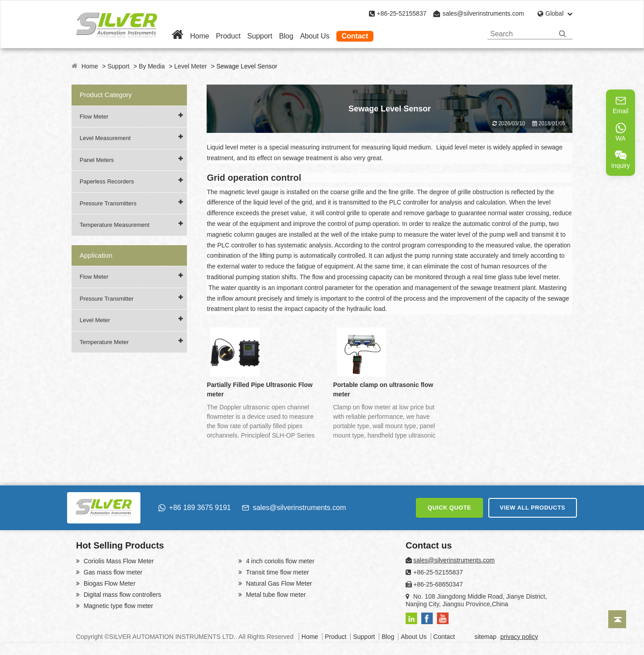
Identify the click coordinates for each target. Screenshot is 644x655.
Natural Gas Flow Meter (278, 583)
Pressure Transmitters (108, 203)
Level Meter (191, 66)
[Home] (178, 36)
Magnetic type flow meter (118, 606)
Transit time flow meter (277, 572)
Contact (355, 36)
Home (200, 36)
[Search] (562, 34)
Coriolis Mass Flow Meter (118, 561)
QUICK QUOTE (449, 508)
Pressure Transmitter (107, 299)
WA (621, 132)
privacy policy (519, 637)
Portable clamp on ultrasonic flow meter (383, 389)
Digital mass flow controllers (121, 595)
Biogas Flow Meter (109, 583)
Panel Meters (97, 160)
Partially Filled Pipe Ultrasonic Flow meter (260, 389)
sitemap (485, 637)
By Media (152, 66)
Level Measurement (105, 138)
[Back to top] (617, 619)
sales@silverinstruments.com (483, 13)
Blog (286, 36)
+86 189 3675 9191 (195, 508)
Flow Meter (94, 117)
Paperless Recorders (107, 181)
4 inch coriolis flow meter (279, 561)
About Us (315, 36)
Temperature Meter (104, 342)
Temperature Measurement (114, 225)
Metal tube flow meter (275, 595)
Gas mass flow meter (112, 572)
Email (621, 105)
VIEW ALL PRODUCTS (533, 508)
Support (260, 36)
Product (228, 36)
